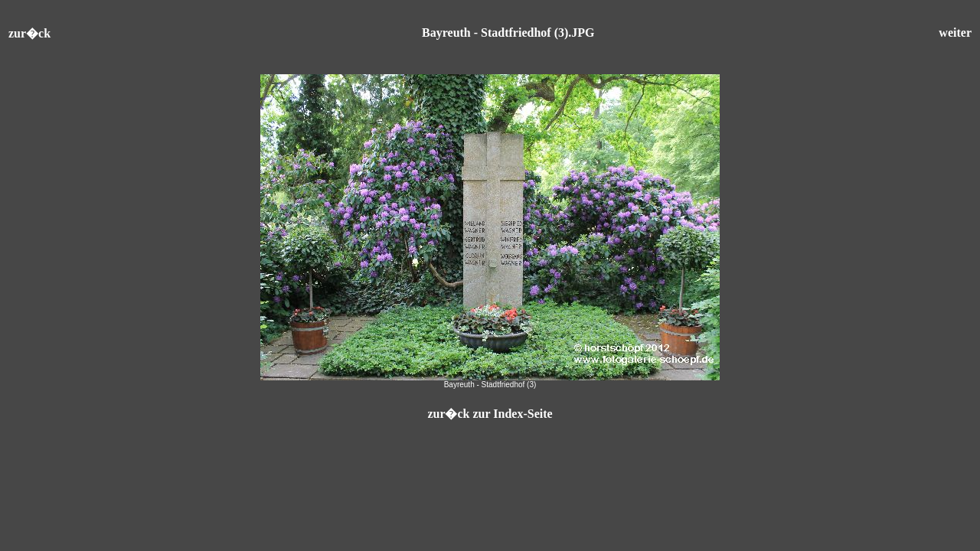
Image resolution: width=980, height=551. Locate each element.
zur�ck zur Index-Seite (490, 414)
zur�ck (29, 33)
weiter (955, 33)
